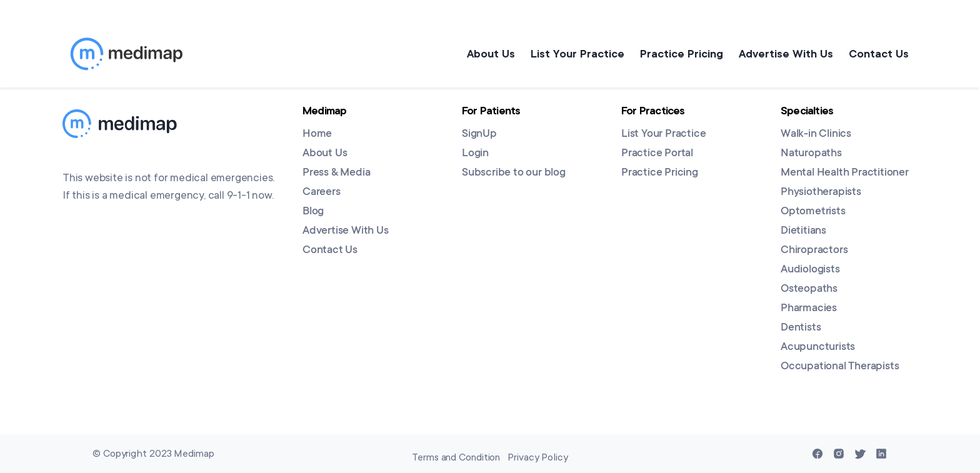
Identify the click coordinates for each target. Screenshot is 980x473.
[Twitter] (860, 454)
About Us (478, 54)
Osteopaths (809, 289)
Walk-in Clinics (816, 134)
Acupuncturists (818, 347)
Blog (313, 212)
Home (317, 134)
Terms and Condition (456, 457)
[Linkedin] (881, 454)
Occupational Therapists (840, 367)
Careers (322, 192)
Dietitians (803, 231)
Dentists (801, 328)
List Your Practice (568, 54)
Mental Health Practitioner (845, 173)
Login (475, 154)
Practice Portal (657, 154)
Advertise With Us (783, 54)
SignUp (479, 134)
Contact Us (879, 54)
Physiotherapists (821, 192)
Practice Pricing (675, 54)
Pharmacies (809, 309)
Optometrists (813, 212)
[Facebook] (817, 454)
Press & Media (336, 173)
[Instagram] (839, 454)
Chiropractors (814, 251)
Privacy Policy (538, 457)
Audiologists (810, 270)
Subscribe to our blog (514, 173)
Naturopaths (811, 154)
